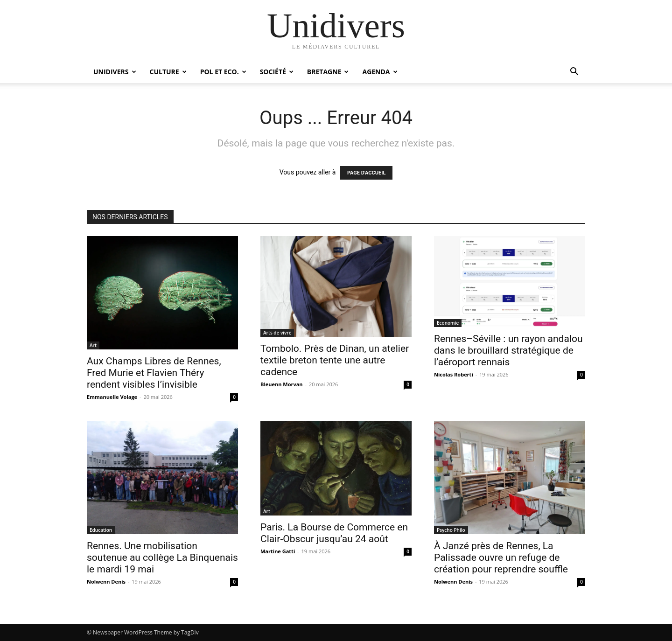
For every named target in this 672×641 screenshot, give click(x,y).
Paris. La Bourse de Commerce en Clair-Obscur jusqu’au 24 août (334, 533)
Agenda (380, 72)
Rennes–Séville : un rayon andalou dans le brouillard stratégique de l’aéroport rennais (508, 350)
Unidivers (115, 72)
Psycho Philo (451, 530)
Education (101, 530)
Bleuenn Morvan (282, 384)
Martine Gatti (278, 551)
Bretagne (328, 72)
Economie (448, 323)
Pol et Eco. (223, 72)
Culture (168, 72)
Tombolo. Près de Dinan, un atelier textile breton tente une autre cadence (335, 360)
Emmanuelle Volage (112, 397)
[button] (574, 73)
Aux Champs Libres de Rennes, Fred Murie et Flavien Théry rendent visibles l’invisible (154, 373)
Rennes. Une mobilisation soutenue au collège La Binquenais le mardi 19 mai (162, 557)
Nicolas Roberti (454, 374)
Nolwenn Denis (106, 582)
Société (277, 72)
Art (93, 345)
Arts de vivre (277, 333)
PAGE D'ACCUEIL (367, 173)
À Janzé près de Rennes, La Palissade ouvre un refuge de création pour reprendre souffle (501, 557)
